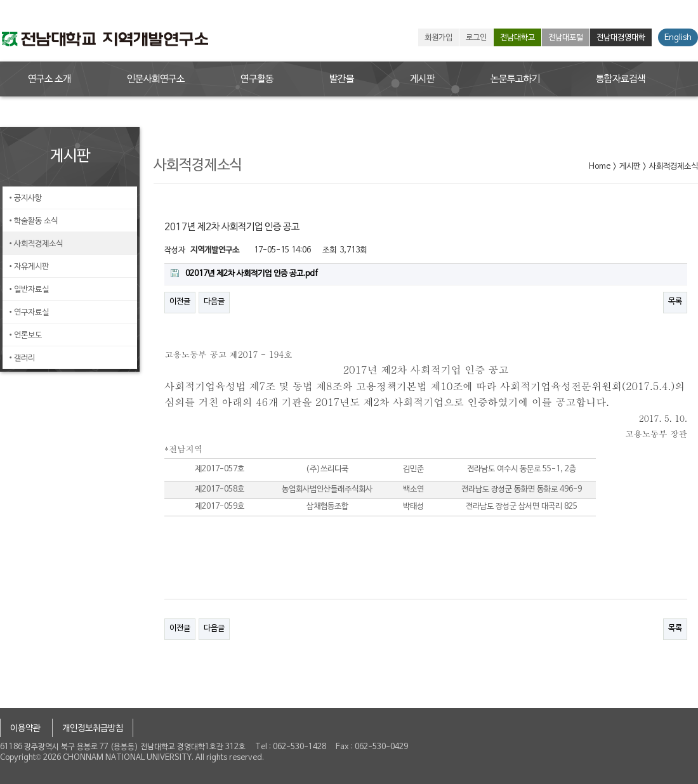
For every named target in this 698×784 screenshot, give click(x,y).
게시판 (422, 79)
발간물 (342, 79)
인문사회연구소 (156, 79)
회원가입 (438, 38)
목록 (675, 302)
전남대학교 (517, 38)
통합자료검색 (621, 79)
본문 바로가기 (0, 0)
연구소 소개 (49, 79)
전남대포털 (566, 38)
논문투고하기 (515, 79)
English (678, 38)
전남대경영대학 (621, 38)
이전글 (180, 302)
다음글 (214, 302)
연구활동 (257, 79)
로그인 (476, 38)
